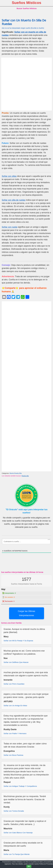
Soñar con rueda (9, 227)
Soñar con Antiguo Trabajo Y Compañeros (20, 786)
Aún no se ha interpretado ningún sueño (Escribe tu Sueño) (23, 28)
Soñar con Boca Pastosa (13, 755)
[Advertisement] (26, 84)
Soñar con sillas (9, 176)
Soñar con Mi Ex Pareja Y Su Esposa (18, 641)
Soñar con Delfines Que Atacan (16, 662)
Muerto (12, 473)
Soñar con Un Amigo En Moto (15, 706)
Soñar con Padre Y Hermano (15, 733)
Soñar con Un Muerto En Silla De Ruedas (24, 22)
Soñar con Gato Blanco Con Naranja (18, 833)
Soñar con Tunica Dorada (14, 811)
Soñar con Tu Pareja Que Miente (17, 854)
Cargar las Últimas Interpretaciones (26, 613)
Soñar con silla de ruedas (14, 200)
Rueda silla (25, 476)
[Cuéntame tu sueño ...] (26, 541)
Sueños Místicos (26, 3)
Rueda (16, 473)
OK (29, 866)
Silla (20, 473)
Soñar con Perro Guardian (14, 684)
